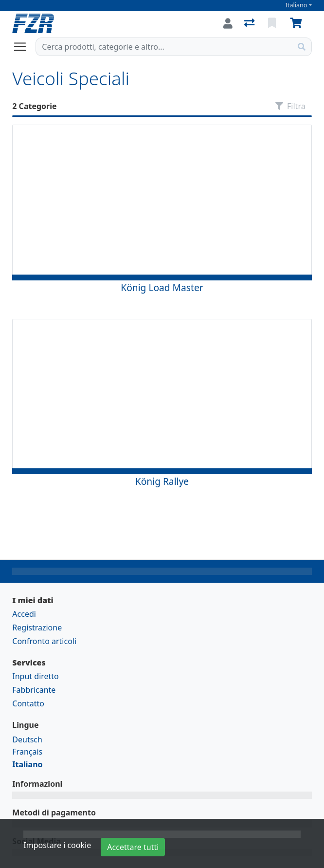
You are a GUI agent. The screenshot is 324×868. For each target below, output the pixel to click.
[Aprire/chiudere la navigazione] (24, 47)
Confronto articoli (44, 641)
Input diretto (36, 676)
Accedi (24, 614)
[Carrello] (298, 23)
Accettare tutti (133, 847)
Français (27, 752)
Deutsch (27, 739)
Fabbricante (34, 690)
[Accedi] (228, 23)
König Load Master (162, 287)
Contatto (28, 703)
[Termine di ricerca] (164, 47)
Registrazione (37, 628)
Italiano (297, 5)
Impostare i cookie (57, 845)
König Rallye (162, 481)
